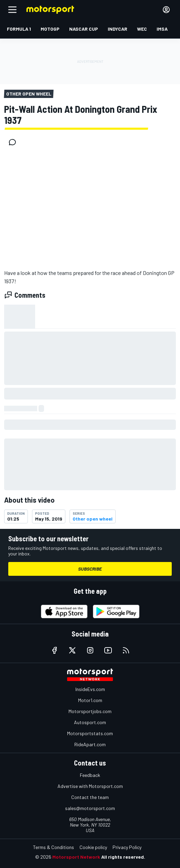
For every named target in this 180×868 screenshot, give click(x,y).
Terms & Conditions (54, 847)
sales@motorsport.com (90, 808)
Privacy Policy (127, 847)
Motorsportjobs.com (90, 711)
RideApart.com (90, 744)
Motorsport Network (76, 857)
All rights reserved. (123, 857)
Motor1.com (90, 700)
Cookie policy (93, 847)
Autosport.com (90, 722)
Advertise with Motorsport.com (90, 786)
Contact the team (90, 797)
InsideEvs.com (90, 689)
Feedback (90, 775)
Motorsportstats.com (90, 733)
